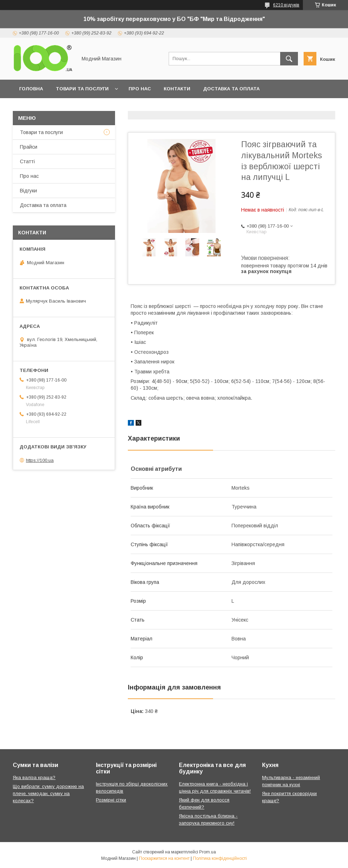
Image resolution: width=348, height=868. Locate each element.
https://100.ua (40, 460)
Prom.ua (208, 852)
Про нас (140, 89)
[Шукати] (289, 59)
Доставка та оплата (231, 89)
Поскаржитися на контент (164, 858)
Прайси (29, 147)
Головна (31, 89)
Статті (27, 161)
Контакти (177, 89)
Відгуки (28, 191)
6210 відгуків (286, 5)
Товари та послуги (82, 89)
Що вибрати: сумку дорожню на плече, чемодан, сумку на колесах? (48, 794)
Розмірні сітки (111, 800)
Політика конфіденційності (220, 858)
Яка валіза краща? (34, 778)
